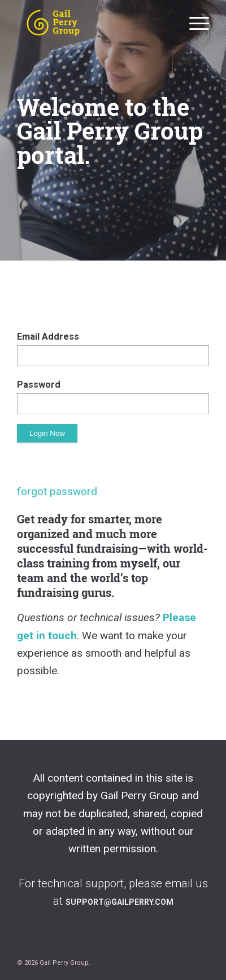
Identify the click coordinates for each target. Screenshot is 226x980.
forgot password (57, 491)
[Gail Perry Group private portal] (94, 23)
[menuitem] (194, 23)
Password (39, 385)
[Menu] (194, 23)
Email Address (48, 337)
